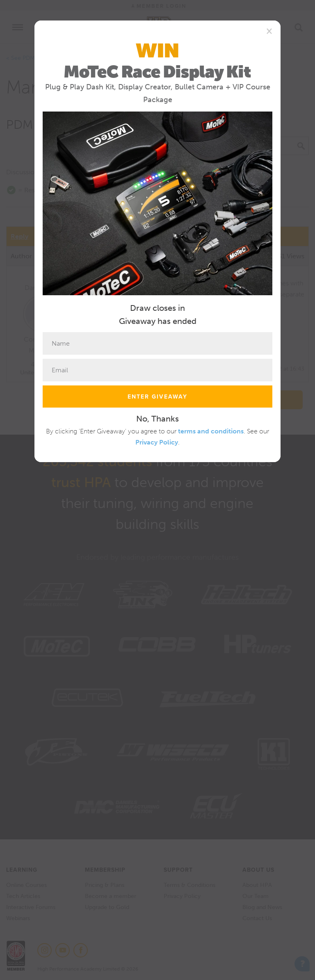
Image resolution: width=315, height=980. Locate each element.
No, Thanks (157, 419)
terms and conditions (211, 431)
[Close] (269, 31)
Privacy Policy (157, 442)
